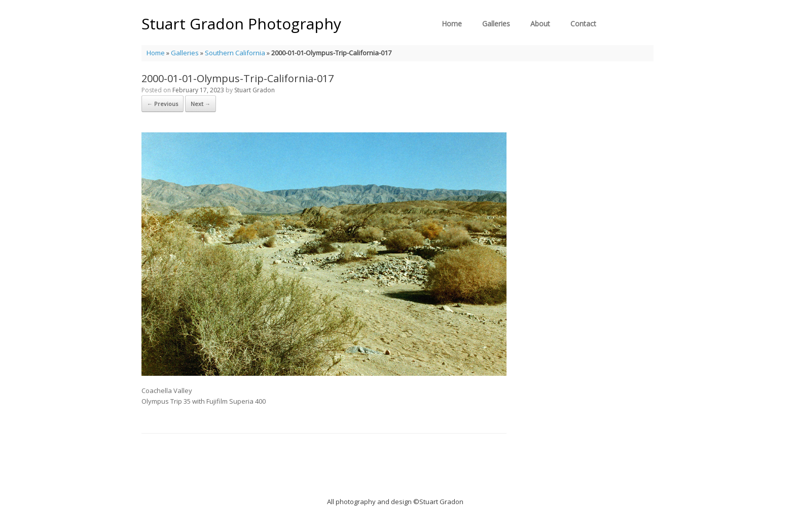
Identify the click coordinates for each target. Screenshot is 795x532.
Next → (201, 104)
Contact (583, 24)
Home (452, 24)
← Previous (162, 104)
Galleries (496, 24)
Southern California (235, 53)
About (540, 24)
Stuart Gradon (255, 90)
